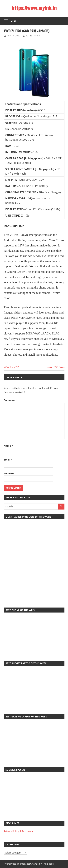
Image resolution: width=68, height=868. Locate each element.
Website (9, 473)
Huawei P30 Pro (54, 367)
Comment (11, 400)
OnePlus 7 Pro (13, 367)
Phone (37, 36)
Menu (13, 21)
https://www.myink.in (34, 8)
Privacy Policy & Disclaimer (19, 831)
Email (8, 460)
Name (8, 446)
